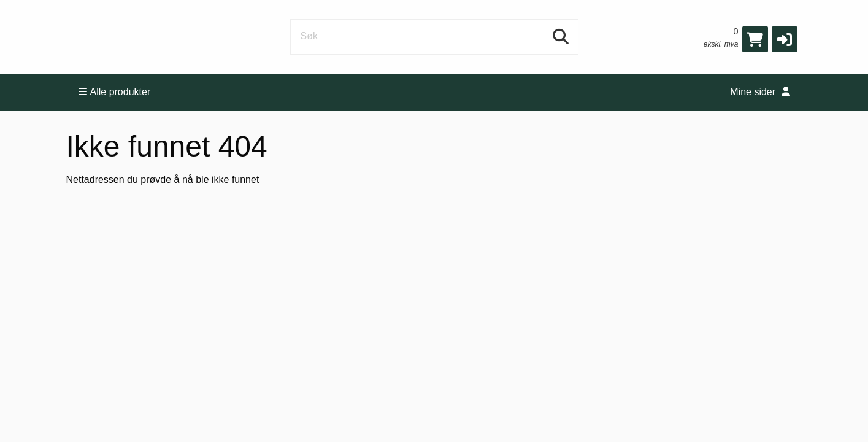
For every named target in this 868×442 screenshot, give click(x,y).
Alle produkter (115, 92)
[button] (785, 39)
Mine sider (760, 92)
